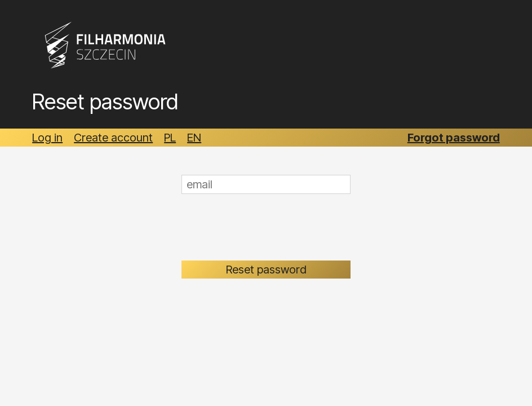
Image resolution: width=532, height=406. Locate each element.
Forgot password (454, 138)
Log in (47, 138)
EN (194, 138)
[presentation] (267, 227)
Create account (113, 138)
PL (170, 138)
